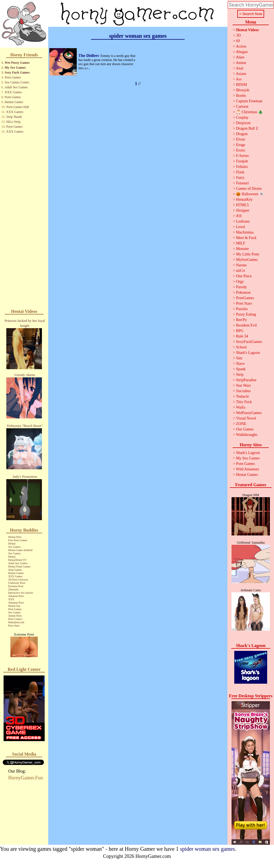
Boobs (241, 96)
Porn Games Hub (18, 107)
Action (241, 46)
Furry (240, 178)
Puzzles (242, 309)
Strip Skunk (14, 117)
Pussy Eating (246, 314)
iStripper (243, 210)
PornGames (245, 298)
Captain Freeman (249, 101)
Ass (239, 79)
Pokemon (243, 292)
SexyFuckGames (249, 342)
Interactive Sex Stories (21, 593)
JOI (239, 216)
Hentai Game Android (20, 550)
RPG (240, 331)
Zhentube (13, 589)
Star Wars (243, 385)
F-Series (242, 156)
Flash (240, 172)
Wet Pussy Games (17, 63)
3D (238, 35)
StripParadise (246, 380)
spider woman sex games (208, 849)
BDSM (241, 85)
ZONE (241, 424)
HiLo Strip (13, 122)
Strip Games (15, 570)
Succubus (243, 391)
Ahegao (242, 52)
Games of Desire (249, 189)
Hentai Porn (15, 537)
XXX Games (13, 92)
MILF (240, 243)
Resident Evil (246, 325)
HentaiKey (244, 199)
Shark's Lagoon (248, 353)
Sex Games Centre (17, 82)
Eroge (240, 145)
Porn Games (13, 77)
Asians (241, 74)
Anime (241, 63)
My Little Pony (248, 254)
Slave (240, 364)
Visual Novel (246, 418)
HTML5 (242, 205)
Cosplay (242, 117)
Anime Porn (15, 616)
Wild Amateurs (248, 469)
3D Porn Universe (18, 580)
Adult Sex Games (16, 87)
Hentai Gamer (14, 102)
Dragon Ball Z (247, 128)
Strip (240, 375)
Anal (240, 68)
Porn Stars (14, 626)
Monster (242, 249)
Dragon (242, 134)
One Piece (244, 276)
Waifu (241, 407)
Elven (240, 139)
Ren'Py (241, 320)
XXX (11, 599)
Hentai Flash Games (19, 566)
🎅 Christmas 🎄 (249, 112)
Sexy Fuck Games (17, 72)
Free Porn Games (18, 540)
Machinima (245, 232)
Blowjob (242, 90)
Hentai (12, 544)
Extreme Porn (16, 586)
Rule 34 (242, 336)
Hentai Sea (14, 606)
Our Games (245, 429)
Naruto (241, 265)
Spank (241, 369)
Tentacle (242, 396)
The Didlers (89, 56)
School (241, 347)
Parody (241, 287)
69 (238, 41)
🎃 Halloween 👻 (250, 194)
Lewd (240, 227)
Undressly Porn (17, 583)
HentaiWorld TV (17, 560)
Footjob (242, 161)
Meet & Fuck (246, 238)
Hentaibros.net (16, 622)
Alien (240, 57)
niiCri (240, 271)
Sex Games (14, 547)
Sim (239, 358)
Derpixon (243, 123)
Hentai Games (16, 573)
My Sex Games (15, 68)
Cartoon (242, 107)
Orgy (240, 282)
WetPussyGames (249, 413)
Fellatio (242, 167)
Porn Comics (15, 619)
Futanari (242, 183)
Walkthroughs (247, 435)
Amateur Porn (16, 596)
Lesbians (243, 221)
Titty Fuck (244, 402)
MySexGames (247, 260)
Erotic (241, 150)
